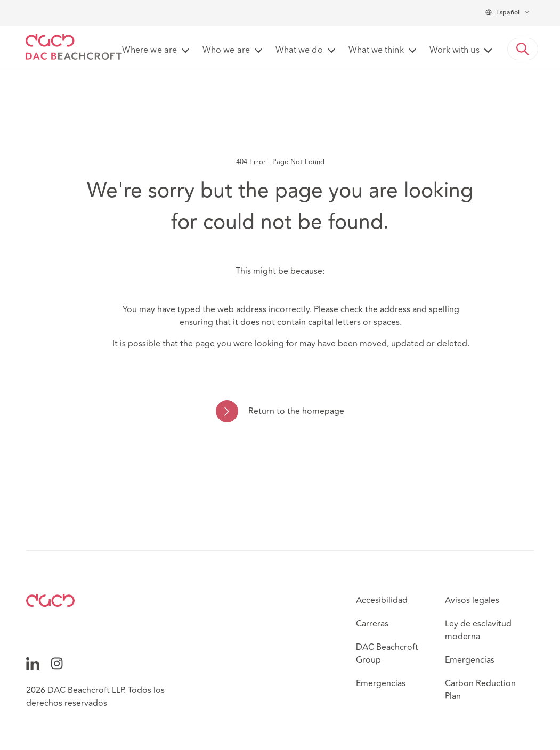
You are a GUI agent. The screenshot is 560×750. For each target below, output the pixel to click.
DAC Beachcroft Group (387, 654)
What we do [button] (299, 51)
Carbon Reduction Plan (480, 690)
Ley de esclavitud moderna (478, 630)
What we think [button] (376, 51)
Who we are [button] (226, 51)
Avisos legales (472, 600)
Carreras (372, 624)
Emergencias (381, 683)
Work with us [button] (455, 51)
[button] (523, 49)
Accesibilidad (382, 600)
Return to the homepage (296, 411)
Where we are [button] (149, 51)
